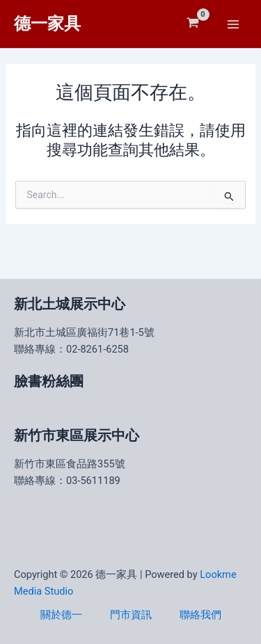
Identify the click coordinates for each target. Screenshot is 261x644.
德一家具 (47, 24)
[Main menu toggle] (233, 24)
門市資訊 (131, 615)
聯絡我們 (200, 615)
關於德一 (61, 615)
